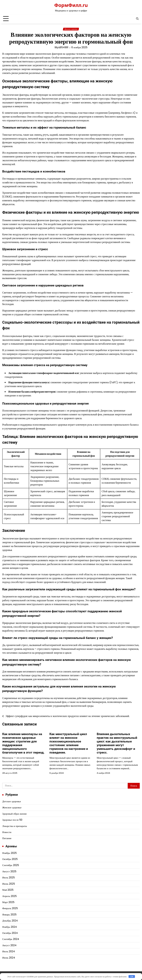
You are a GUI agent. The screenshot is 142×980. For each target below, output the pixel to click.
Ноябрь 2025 (9, 853)
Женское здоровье (71, 29)
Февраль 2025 (10, 908)
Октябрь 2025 (10, 859)
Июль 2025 (9, 877)
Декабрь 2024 (10, 921)
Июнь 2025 (9, 884)
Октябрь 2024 (10, 933)
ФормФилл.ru (71, 5)
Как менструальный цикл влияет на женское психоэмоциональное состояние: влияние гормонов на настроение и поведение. (69, 743)
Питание (7, 838)
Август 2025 (9, 871)
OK (132, 976)
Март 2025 (8, 902)
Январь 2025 (9, 915)
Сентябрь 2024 (11, 939)
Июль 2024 (9, 951)
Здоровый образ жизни (14, 814)
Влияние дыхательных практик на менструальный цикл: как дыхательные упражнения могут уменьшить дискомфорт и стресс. (117, 743)
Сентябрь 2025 (11, 865)
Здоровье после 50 (12, 820)
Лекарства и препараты (15, 826)
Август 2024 (9, 945)
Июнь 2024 (9, 958)
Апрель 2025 (9, 896)
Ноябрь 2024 (10, 927)
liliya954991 (61, 47)
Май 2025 (8, 890)
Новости (7, 832)
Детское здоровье (12, 801)
